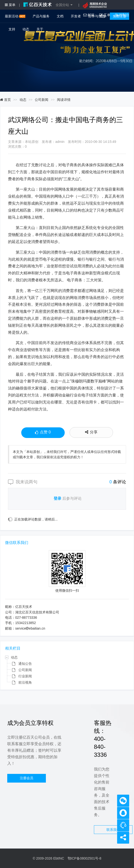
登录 (57, 499)
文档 (60, 16)
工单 (105, 15)
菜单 (10, 5)
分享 (91, 432)
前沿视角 (25, 682)
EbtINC (59, 858)
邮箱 (89, 15)
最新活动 (15, 16)
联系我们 (113, 830)
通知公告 (25, 664)
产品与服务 (41, 16)
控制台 (122, 15)
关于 (40, 29)
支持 (12, 29)
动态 (26, 29)
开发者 (76, 16)
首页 (5, 100)
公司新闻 (42, 100)
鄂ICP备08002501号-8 (85, 858)
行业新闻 (25, 676)
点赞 (43, 433)
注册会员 (27, 778)
